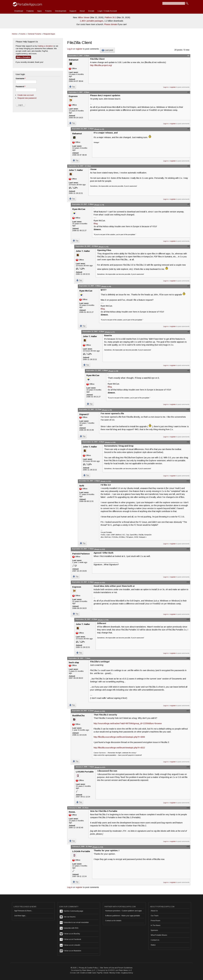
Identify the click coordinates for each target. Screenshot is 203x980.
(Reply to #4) (99, 205)
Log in (70, 49)
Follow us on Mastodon (70, 951)
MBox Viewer (84, 17)
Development (61, 11)
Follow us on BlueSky (70, 934)
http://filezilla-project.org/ (101, 65)
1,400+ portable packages (92, 21)
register (79, 49)
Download (19, 11)
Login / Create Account (107, 11)
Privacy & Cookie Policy (88, 968)
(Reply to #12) (100, 549)
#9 (188, 370)
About (82, 11)
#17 (188, 711)
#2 (188, 92)
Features (30, 11)
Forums (48, 11)
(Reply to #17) (100, 767)
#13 (188, 549)
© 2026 (74, 968)
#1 (188, 56)
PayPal (100, 973)
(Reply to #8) (113, 371)
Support (73, 11)
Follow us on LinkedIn (70, 945)
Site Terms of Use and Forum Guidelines (116, 968)
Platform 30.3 (110, 17)
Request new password (27, 98)
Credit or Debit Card (88, 973)
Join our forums (68, 917)
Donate (91, 11)
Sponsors (154, 930)
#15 (188, 619)
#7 (188, 286)
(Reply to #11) (106, 481)
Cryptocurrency (127, 973)
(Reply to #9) (107, 410)
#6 (188, 246)
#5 (188, 204)
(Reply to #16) (100, 711)
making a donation (45, 46)
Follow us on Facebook (70, 939)
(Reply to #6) (106, 286)
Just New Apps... (20, 916)
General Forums (34, 34)
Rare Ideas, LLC (89, 970)
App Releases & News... (23, 911)
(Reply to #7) (110, 332)
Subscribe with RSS (69, 928)
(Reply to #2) (99, 129)
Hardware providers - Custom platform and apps (123, 911)
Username (21, 79)
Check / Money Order (112, 973)
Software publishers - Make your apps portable (123, 916)
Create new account (26, 95)
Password (20, 87)
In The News (155, 925)
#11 (188, 442)
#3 (188, 129)
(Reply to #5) (104, 247)
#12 (188, 481)
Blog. (96, 224)
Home (14, 34)
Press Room (155, 921)
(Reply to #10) (110, 442)
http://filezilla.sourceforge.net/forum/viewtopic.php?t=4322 (119, 748)
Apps (39, 11)
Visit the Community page (71, 911)
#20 (188, 846)
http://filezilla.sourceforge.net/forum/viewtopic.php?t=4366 (119, 737)
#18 (188, 767)
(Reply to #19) (98, 847)
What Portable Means (159, 935)
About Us (154, 911)
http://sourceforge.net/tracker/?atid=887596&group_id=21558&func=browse (128, 723)
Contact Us (155, 940)
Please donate (111, 24)
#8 (188, 331)
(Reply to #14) (103, 620)
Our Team (155, 916)
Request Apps (49, 34)
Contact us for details (113, 921)
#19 (188, 808)
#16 (188, 658)
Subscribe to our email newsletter (74, 923)
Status (153, 945)
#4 (188, 166)
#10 (188, 409)
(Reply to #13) (100, 583)
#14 (188, 582)
